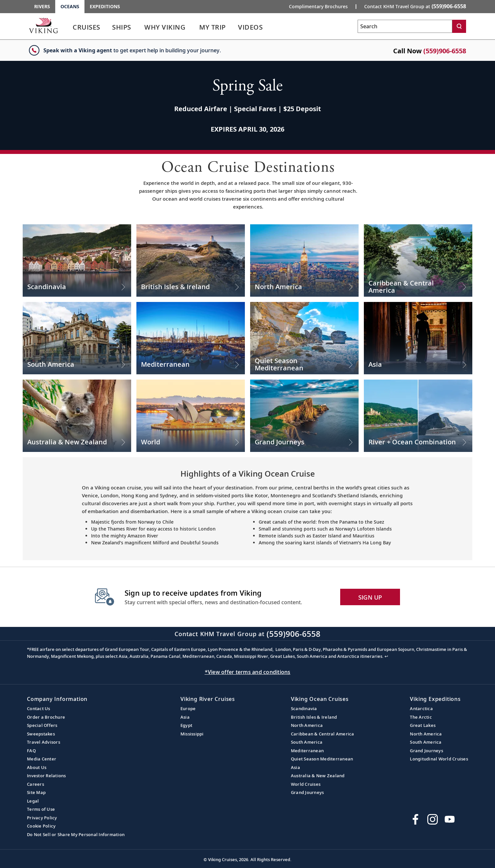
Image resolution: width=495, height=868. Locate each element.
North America (307, 725)
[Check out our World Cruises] (191, 416)
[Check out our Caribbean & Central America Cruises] (418, 260)
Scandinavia (304, 708)
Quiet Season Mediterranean (322, 759)
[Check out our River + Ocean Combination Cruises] (418, 416)
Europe (188, 708)
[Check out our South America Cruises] (77, 338)
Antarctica (421, 708)
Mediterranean (307, 751)
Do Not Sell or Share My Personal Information (76, 834)
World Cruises (306, 784)
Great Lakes (423, 725)
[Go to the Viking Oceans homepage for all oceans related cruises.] (43, 25)
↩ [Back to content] (386, 656)
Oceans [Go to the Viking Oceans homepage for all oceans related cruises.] (70, 6)
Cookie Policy (41, 826)
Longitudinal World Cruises (439, 759)
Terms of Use (41, 809)
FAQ (31, 751)
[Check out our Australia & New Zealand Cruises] (77, 416)
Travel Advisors (44, 742)
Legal (33, 801)
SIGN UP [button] (370, 597)
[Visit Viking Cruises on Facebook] (415, 819)
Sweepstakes (41, 734)
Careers (35, 784)
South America (307, 742)
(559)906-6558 (445, 51)
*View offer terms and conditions (248, 672)
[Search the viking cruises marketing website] (405, 26)
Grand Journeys (307, 792)
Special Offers (42, 725)
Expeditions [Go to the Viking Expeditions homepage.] (105, 6)
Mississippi (192, 734)
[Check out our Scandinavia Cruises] (77, 260)
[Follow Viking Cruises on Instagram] (433, 819)
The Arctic (421, 717)
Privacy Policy (42, 818)
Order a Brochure (46, 717)
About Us (37, 767)
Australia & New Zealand (318, 776)
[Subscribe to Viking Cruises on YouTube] (450, 819)
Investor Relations (47, 776)
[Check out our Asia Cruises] (418, 338)
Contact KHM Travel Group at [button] (415, 6)
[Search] (459, 26)
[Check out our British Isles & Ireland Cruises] (191, 260)
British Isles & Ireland (314, 717)
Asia (185, 717)
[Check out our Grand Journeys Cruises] (304, 416)
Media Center (42, 759)
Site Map (36, 792)
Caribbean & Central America (323, 734)
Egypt (186, 725)
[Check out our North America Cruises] (304, 260)
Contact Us (39, 708)
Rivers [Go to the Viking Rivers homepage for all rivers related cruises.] (42, 6)
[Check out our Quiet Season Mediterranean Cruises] (304, 338)
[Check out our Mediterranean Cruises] (191, 338)
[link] (86, 29)
